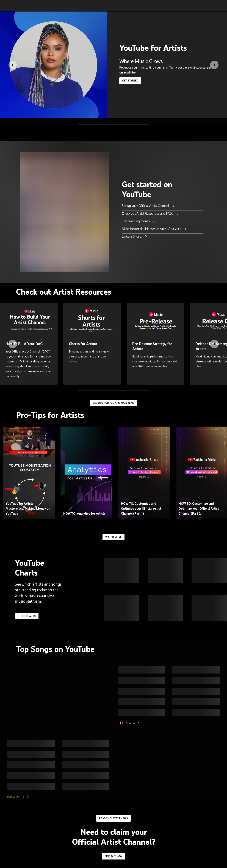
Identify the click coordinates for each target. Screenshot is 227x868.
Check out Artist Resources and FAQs (148, 213)
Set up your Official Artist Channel (146, 206)
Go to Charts (27, 616)
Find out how (114, 856)
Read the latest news (113, 818)
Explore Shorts (132, 236)
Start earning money (136, 221)
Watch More (113, 537)
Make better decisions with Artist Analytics (152, 229)
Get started (130, 81)
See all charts (126, 723)
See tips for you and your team (113, 403)
